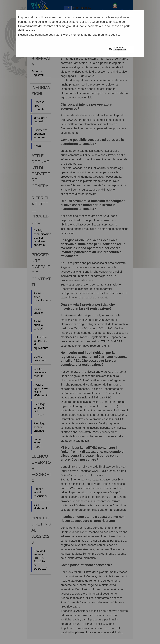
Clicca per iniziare (120, 50)
